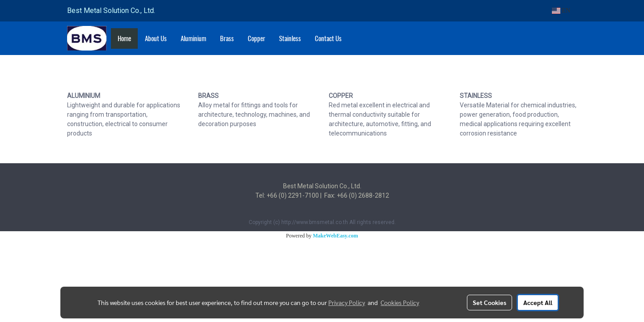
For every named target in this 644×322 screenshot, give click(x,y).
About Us (156, 38)
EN (561, 11)
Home (124, 38)
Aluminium (193, 38)
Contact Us (328, 38)
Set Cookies (489, 302)
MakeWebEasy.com (336, 236)
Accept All (538, 302)
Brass (227, 38)
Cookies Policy (400, 302)
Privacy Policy (347, 302)
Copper (256, 38)
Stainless (290, 38)
